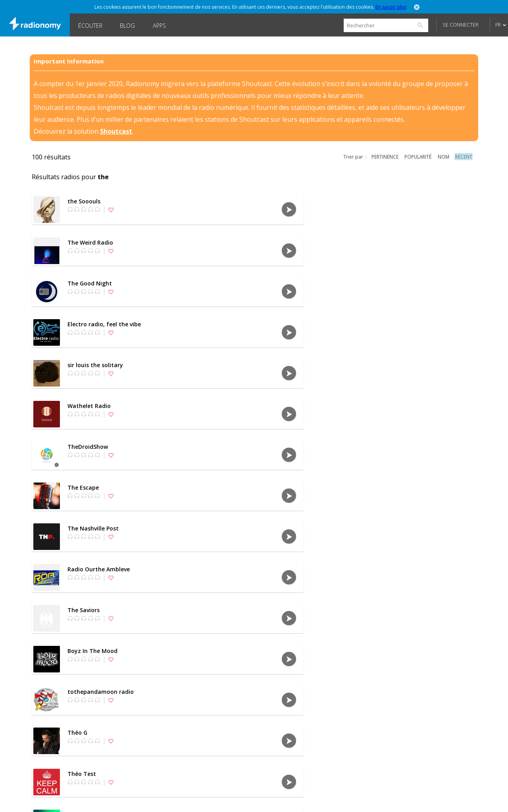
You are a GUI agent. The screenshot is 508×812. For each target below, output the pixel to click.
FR (498, 25)
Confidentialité (178, 798)
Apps (159, 26)
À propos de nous (124, 798)
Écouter (90, 26)
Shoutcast (116, 131)
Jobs (302, 798)
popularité (420, 157)
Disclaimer (224, 798)
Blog (127, 26)
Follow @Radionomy (416, 798)
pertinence (388, 157)
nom (445, 157)
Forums (334, 798)
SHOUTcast (267, 798)
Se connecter (461, 25)
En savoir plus (391, 7)
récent (465, 157)
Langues (77, 798)
